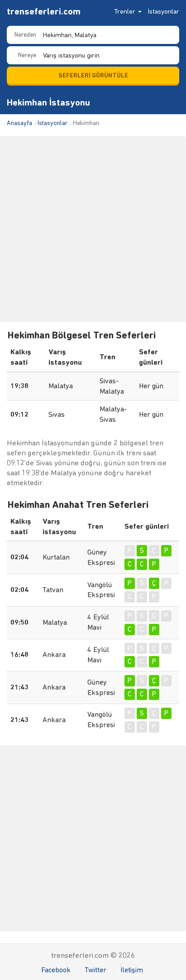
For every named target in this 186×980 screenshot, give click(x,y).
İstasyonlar (164, 11)
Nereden (25, 35)
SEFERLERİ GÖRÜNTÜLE (93, 75)
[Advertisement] (93, 229)
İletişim (132, 970)
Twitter (95, 970)
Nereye (27, 55)
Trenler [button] (128, 11)
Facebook (56, 970)
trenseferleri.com (44, 11)
